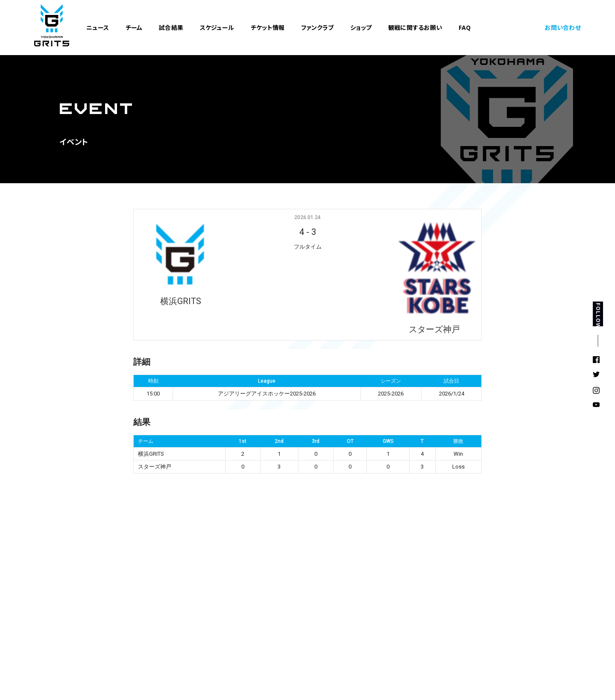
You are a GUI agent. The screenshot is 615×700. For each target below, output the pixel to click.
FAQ (465, 28)
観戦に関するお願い (415, 28)
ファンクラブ (318, 28)
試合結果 (171, 28)
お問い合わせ (563, 28)
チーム (134, 28)
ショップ (361, 28)
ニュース (98, 28)
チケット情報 (268, 28)
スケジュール (217, 28)
